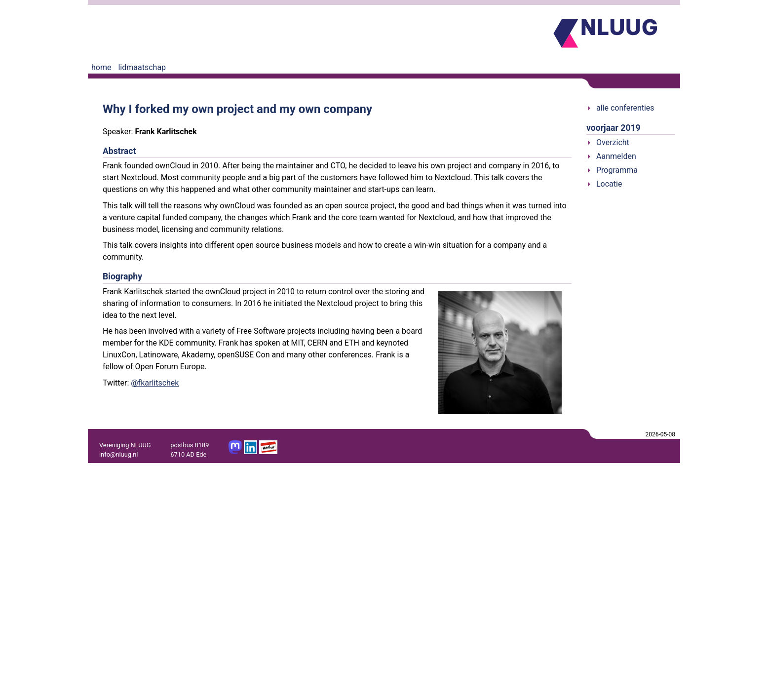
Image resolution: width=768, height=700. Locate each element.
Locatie (609, 184)
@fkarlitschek (155, 383)
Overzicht (613, 142)
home (101, 67)
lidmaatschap (142, 67)
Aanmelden (616, 156)
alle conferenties (625, 108)
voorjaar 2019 (614, 128)
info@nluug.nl (118, 454)
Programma (617, 170)
